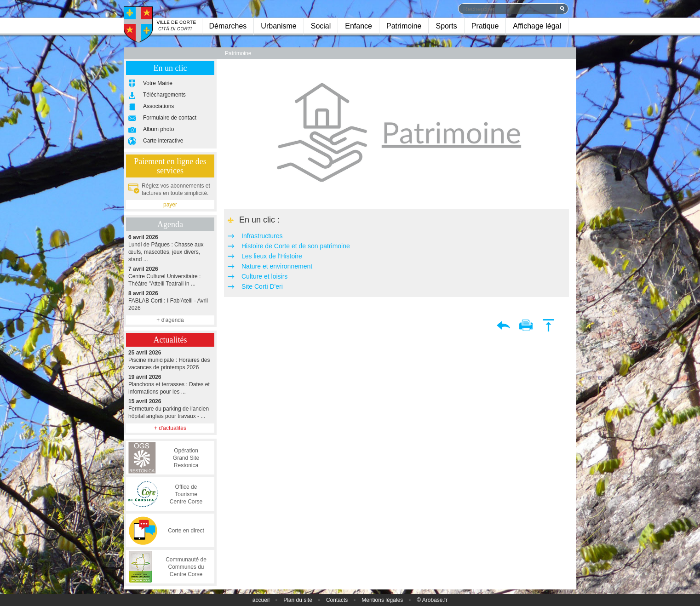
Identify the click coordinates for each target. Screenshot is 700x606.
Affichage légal (537, 26)
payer (170, 205)
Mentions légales (382, 600)
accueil (261, 600)
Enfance (359, 26)
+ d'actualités (170, 428)
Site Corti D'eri (262, 286)
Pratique (485, 26)
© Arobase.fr (432, 600)
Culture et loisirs (264, 276)
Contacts (337, 600)
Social (321, 26)
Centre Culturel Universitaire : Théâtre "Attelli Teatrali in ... (170, 276)
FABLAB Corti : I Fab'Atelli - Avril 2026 (170, 300)
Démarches (228, 26)
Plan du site (298, 600)
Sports (446, 26)
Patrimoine (404, 26)
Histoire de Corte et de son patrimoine (296, 246)
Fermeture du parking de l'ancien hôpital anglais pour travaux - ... (170, 409)
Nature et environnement (277, 266)
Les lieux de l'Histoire (272, 256)
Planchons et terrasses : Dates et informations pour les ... (170, 384)
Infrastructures (262, 236)
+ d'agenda (170, 320)
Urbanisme (278, 26)
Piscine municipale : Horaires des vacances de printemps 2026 (170, 360)
